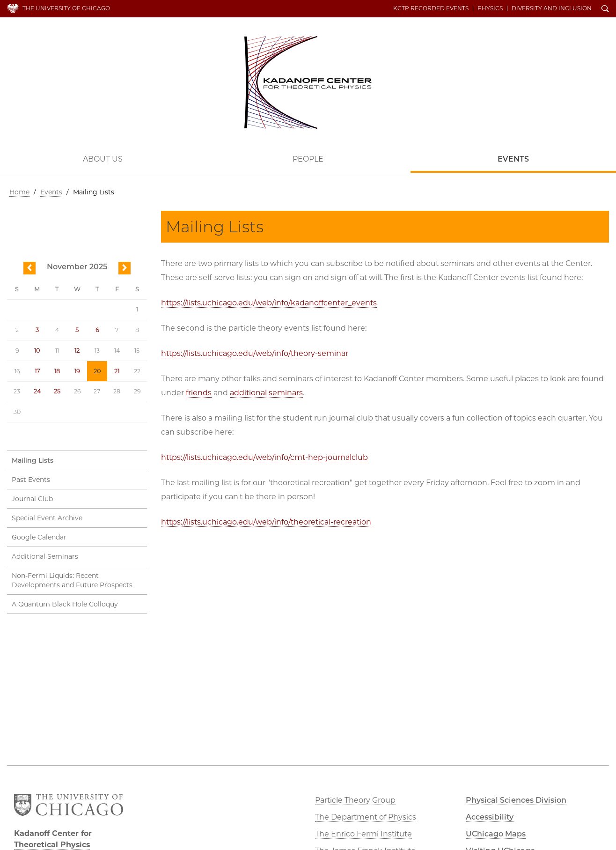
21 (117, 371)
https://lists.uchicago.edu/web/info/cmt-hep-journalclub (264, 457)
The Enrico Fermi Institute (363, 834)
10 (37, 351)
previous (29, 269)
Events (51, 192)
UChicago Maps (496, 834)
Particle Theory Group (355, 800)
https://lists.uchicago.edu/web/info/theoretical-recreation (266, 522)
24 (37, 391)
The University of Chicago (66, 8)
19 (77, 371)
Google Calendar (39, 537)
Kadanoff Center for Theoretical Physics (308, 82)
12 (77, 351)
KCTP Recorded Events (431, 8)
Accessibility (490, 817)
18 (57, 371)
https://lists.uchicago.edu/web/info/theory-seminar (255, 353)
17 (37, 371)
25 (57, 391)
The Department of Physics (366, 817)
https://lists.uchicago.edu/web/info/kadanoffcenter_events (269, 303)
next (125, 269)
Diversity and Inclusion (552, 8)
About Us (103, 159)
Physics (490, 8)
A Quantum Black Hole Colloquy (65, 604)
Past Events (31, 480)
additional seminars (266, 393)
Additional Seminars (45, 556)
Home (19, 192)
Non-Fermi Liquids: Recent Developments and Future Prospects (72, 580)
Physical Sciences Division (516, 800)
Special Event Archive (47, 518)
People (308, 159)
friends (199, 393)
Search (605, 9)
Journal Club (32, 499)
